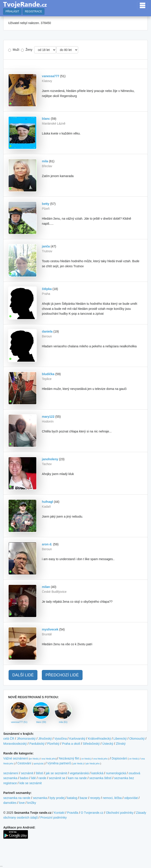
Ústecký (108, 744)
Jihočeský (45, 739)
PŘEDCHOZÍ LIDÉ (62, 675)
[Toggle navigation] (143, 5)
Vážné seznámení (16, 758)
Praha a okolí (71, 744)
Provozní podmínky (53, 817)
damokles (10, 803)
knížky (32, 803)
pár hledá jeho (93, 764)
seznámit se (57, 778)
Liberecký (120, 739)
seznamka (40, 798)
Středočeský (91, 744)
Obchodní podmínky (120, 813)
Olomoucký (137, 739)
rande (42, 778)
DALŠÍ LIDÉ (23, 675)
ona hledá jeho (49, 759)
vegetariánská (79, 773)
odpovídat (131, 798)
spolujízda (38, 764)
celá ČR (9, 739)
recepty (95, 798)
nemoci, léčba (112, 798)
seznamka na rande (17, 798)
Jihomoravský (26, 739)
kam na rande (77, 778)
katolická (97, 773)
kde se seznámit (30, 783)
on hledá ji (35, 759)
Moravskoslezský (15, 744)
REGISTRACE (33, 11)
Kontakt (59, 813)
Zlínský (121, 744)
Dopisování (119, 758)
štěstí (40, 773)
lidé (33, 778)
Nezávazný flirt (69, 758)
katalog (72, 798)
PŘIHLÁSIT (12, 11)
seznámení (11, 773)
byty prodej (57, 798)
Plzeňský (53, 744)
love (22, 803)
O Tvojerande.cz (92, 813)
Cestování (24, 763)
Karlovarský (77, 739)
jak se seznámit (56, 773)
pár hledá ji (78, 764)
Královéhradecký (99, 739)
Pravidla (73, 813)
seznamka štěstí (100, 778)
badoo (24, 778)
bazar (84, 798)
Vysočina (61, 739)
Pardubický (37, 744)
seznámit (27, 773)
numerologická (116, 773)
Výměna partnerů (59, 763)
